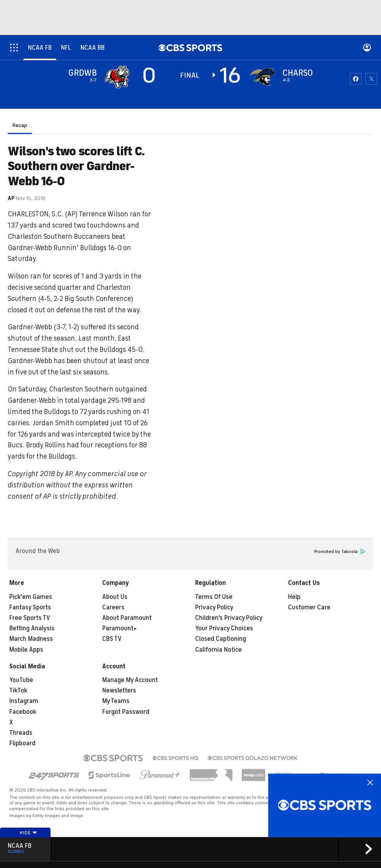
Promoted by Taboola (340, 552)
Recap (20, 125)
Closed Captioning (221, 639)
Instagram (24, 701)
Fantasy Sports (30, 607)
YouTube (21, 680)
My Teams (116, 701)
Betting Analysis (32, 628)
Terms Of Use (214, 597)
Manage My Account (130, 680)
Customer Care (309, 607)
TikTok (18, 691)
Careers (113, 607)
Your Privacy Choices (224, 628)
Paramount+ (120, 628)
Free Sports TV (30, 618)
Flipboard (22, 743)
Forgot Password (126, 712)
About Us (115, 597)
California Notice (218, 650)
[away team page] (117, 77)
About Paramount (127, 618)
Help (294, 597)
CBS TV (112, 639)
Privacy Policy (214, 607)
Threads (21, 733)
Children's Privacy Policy (229, 618)
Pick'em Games (31, 597)
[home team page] (262, 77)
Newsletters (119, 691)
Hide (29, 833)
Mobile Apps (26, 650)
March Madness (31, 639)
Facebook (23, 712)
